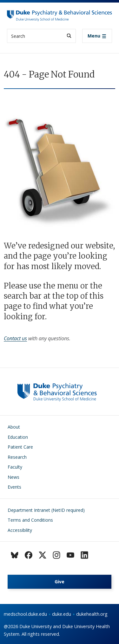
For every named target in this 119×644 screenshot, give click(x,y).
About (14, 427)
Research (17, 457)
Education (18, 437)
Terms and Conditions (30, 520)
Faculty (15, 467)
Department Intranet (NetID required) (46, 510)
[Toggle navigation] (97, 36)
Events (14, 487)
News (13, 477)
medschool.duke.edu (25, 614)
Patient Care (20, 447)
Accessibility (20, 530)
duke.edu (62, 614)
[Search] (69, 36)
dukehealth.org (92, 614)
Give (60, 582)
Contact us (15, 338)
